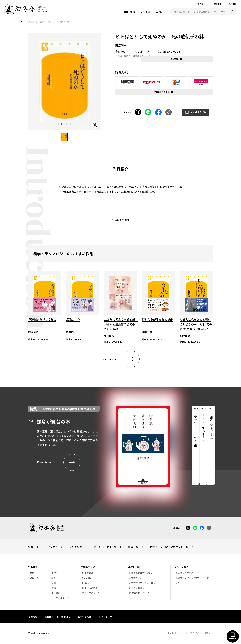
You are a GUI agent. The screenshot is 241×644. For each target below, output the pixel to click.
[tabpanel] (99, 445)
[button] (64, 137)
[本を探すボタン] (232, 12)
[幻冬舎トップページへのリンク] (26, 12)
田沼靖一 (121, 45)
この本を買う (122, 220)
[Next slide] (70, 124)
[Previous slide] (59, 124)
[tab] (196, 445)
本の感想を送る (198, 112)
